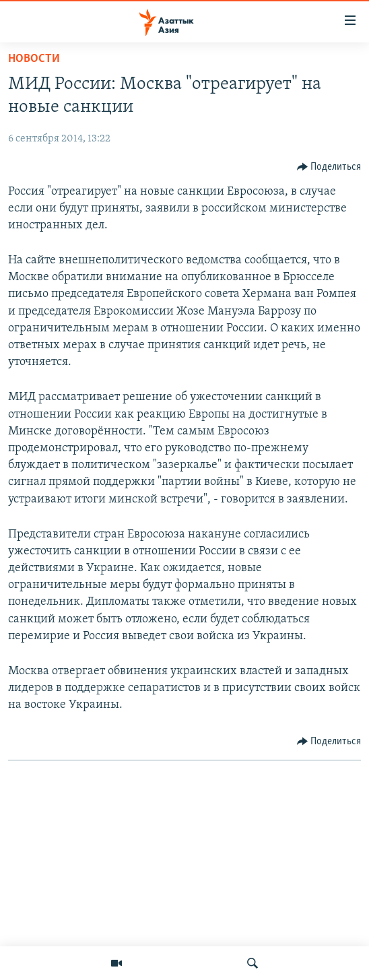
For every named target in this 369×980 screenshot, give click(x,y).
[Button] (329, 167)
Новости (34, 59)
